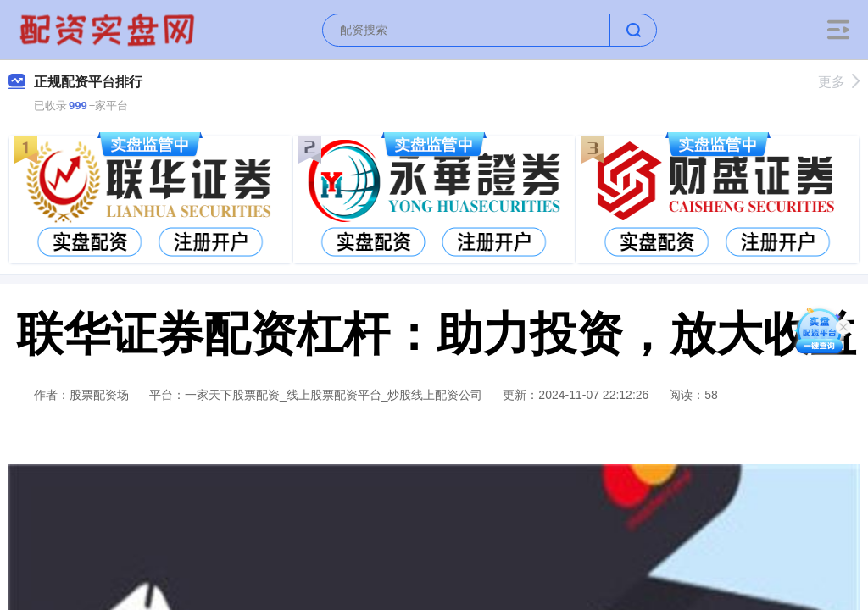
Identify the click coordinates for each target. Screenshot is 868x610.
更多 (839, 82)
